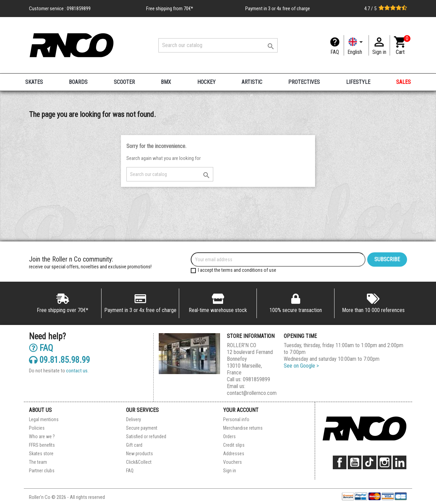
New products (139, 454)
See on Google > (301, 366)
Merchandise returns (243, 428)
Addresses (234, 454)
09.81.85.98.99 (59, 360)
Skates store (41, 454)
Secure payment (142, 428)
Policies (37, 428)
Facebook (340, 462)
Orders (229, 436)
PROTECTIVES (304, 82)
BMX (166, 82)
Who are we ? (42, 436)
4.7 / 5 (386, 9)
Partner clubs (42, 471)
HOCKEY (206, 82)
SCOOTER (124, 82)
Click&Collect (139, 462)
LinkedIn (400, 462)
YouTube (355, 462)
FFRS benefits (42, 445)
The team (38, 462)
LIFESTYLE (358, 82)
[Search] (218, 45)
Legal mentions (44, 419)
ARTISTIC (252, 82)
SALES (403, 82)
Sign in (230, 471)
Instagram (385, 462)
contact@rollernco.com (252, 393)
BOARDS (78, 82)
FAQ (335, 52)
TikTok (370, 462)
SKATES (34, 82)
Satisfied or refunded (146, 436)
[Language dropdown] (356, 45)
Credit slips (234, 445)
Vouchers (232, 462)
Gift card (134, 445)
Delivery (134, 419)
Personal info (236, 419)
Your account (241, 410)
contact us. (77, 371)
